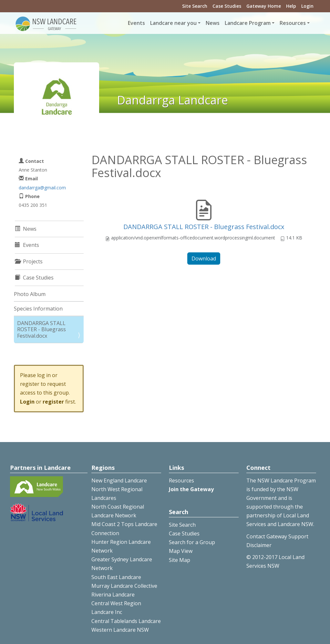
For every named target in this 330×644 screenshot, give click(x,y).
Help (291, 6)
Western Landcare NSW (120, 630)
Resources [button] (293, 23)
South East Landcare (116, 577)
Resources (181, 480)
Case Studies (227, 6)
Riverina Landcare (113, 595)
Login (307, 6)
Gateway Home (264, 6)
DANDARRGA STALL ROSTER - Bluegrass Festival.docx (204, 227)
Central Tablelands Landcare (126, 621)
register (53, 402)
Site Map (180, 560)
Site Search (195, 6)
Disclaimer (259, 545)
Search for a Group (192, 542)
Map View (181, 551)
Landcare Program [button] (248, 23)
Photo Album (30, 294)
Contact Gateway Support (277, 536)
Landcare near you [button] (173, 23)
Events (136, 23)
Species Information (38, 309)
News (213, 23)
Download (204, 259)
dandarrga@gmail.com (42, 188)
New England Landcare (119, 480)
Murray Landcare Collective (124, 586)
